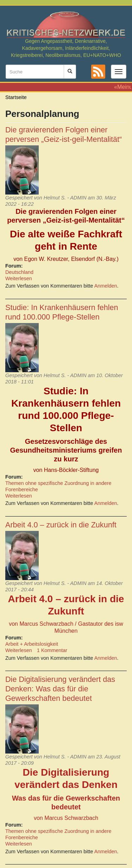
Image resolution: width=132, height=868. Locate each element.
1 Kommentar (52, 650)
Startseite (16, 97)
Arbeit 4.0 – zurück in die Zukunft (61, 525)
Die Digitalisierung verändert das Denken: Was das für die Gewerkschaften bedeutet (60, 689)
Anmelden (106, 286)
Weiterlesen (19, 278)
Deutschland (19, 272)
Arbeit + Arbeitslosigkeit (32, 644)
